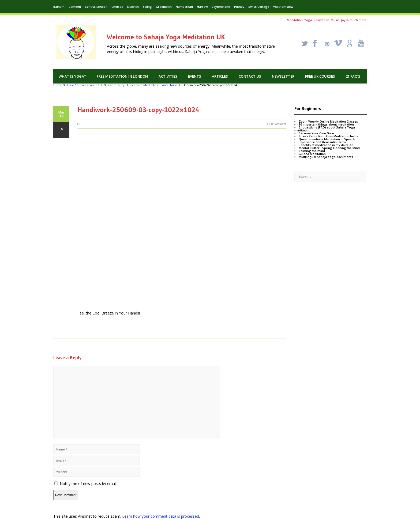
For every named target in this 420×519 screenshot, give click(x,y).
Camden (75, 7)
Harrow (202, 7)
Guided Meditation (312, 154)
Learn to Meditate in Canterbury (154, 85)
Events (195, 76)
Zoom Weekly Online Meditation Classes (328, 121)
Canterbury (116, 85)
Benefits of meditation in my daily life (326, 145)
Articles (220, 76)
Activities (168, 76)
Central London (96, 7)
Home (58, 85)
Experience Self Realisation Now (322, 142)
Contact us (250, 76)
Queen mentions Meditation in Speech (327, 139)
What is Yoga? (72, 76)
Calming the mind (312, 151)
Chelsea (117, 7)
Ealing (147, 7)
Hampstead (184, 7)
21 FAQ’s (353, 76)
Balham (59, 7)
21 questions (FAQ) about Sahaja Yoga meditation (325, 129)
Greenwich (164, 7)
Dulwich (133, 7)
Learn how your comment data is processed (161, 516)
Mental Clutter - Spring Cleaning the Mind (329, 148)
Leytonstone (221, 7)
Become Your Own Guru (316, 133)
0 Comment (279, 124)
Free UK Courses (320, 76)
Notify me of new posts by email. (89, 484)
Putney (239, 7)
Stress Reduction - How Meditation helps (328, 136)
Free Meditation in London (122, 76)
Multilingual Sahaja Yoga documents (326, 157)
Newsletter (283, 76)
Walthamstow (283, 7)
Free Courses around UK (85, 85)
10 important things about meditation (326, 124)
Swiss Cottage (259, 7)
